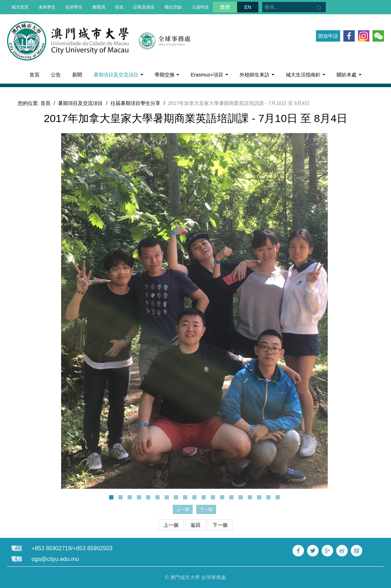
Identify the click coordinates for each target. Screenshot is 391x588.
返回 (195, 525)
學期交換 (167, 75)
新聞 (77, 75)
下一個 (220, 525)
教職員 (99, 7)
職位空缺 (173, 7)
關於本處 (349, 75)
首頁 (34, 75)
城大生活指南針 (306, 75)
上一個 (171, 525)
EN (248, 7)
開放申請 (328, 36)
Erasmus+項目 (209, 75)
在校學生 (74, 7)
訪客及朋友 (144, 7)
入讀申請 (200, 7)
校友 (119, 7)
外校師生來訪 (257, 75)
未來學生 (47, 7)
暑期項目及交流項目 (118, 75)
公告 (56, 75)
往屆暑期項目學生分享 (135, 103)
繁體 (225, 7)
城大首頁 (20, 7)
